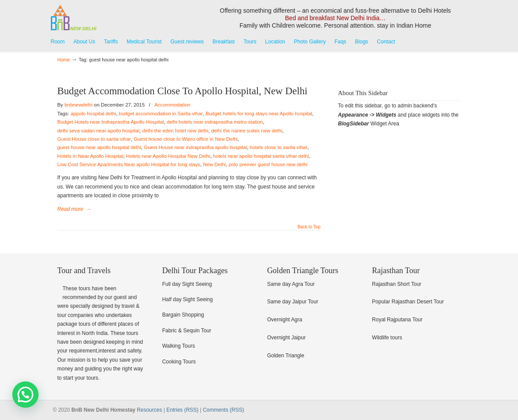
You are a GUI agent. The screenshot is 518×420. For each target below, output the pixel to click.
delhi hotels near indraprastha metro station (215, 122)
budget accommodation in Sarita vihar (161, 114)
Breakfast (224, 42)
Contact (386, 42)
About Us (84, 42)
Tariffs (111, 42)
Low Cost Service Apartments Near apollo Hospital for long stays (129, 164)
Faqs (341, 42)
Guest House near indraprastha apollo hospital (195, 147)
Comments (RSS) (223, 410)
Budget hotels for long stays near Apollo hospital (259, 114)
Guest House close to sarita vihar (94, 139)
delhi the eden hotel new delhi (175, 131)
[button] (25, 395)
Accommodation (172, 105)
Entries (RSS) (182, 410)
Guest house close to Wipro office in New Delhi (186, 139)
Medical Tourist (144, 42)
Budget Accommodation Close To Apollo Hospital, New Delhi (182, 91)
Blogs (361, 42)
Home (64, 60)
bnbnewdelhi (79, 105)
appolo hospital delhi (93, 114)
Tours (250, 42)
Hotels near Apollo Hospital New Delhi (168, 156)
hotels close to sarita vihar (279, 147)
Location (275, 42)
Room (58, 42)
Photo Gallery (310, 42)
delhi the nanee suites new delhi (246, 131)
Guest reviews (187, 42)
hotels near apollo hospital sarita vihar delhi (261, 156)
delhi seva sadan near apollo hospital (98, 131)
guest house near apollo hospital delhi (99, 147)
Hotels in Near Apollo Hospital (91, 156)
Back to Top (309, 227)
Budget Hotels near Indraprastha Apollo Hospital (111, 122)
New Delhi (214, 164)
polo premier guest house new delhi (268, 164)
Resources (149, 410)
